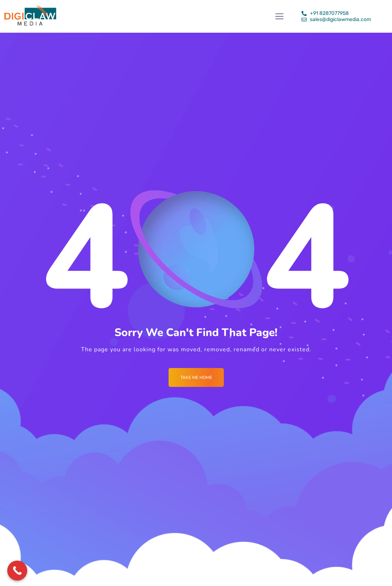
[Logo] (30, 16)
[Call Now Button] (17, 571)
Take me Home (196, 377)
